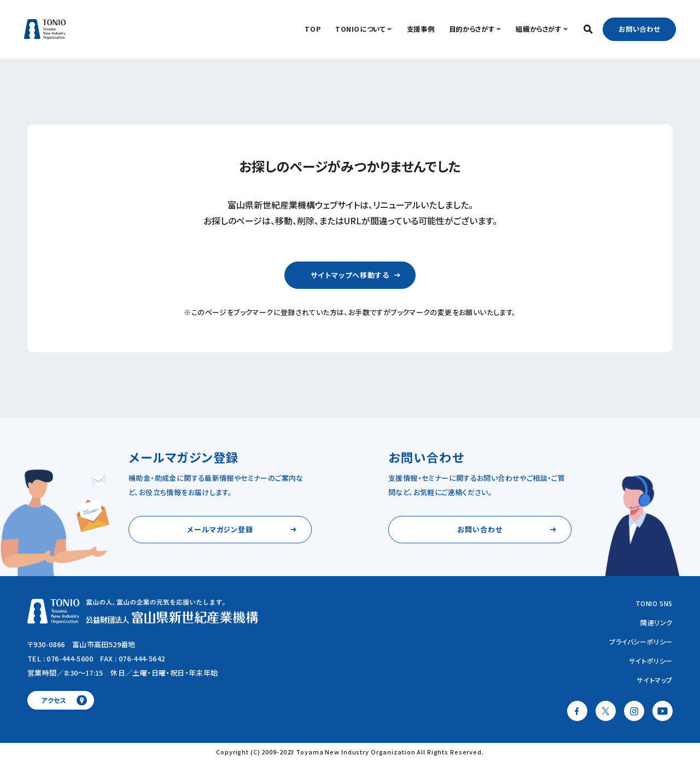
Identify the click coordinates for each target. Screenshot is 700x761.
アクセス (54, 700)
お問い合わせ (639, 29)
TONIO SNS (654, 603)
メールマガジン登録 (220, 529)
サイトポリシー (651, 661)
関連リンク (657, 622)
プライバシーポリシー (641, 641)
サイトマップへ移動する (350, 275)
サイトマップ (655, 680)
